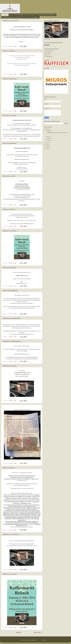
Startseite (5, 15)
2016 (47, 145)
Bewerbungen (32, 15)
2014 (47, 149)
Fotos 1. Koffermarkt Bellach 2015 (18, 15)
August (49, 131)
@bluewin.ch (26, 197)
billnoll (39, 640)
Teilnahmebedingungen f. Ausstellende (12, 17)
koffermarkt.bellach (19, 197)
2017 (47, 143)
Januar (49, 140)
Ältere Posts (37, 632)
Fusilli (18, 283)
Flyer (24, 17)
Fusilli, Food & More (49, 51)
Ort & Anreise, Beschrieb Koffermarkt (46, 15)
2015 (47, 147)
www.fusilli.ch (47, 53)
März (48, 136)
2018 (47, 129)
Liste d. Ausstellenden (33, 17)
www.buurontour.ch (22, 480)
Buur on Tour (24, 283)
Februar (49, 138)
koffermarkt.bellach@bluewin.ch (22, 354)
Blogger (48, 640)
